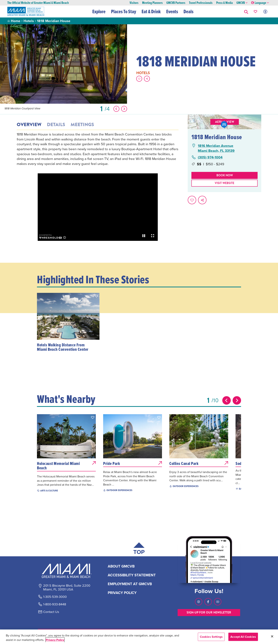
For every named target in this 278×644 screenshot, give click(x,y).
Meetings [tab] (82, 125)
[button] (246, 11)
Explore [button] (99, 11)
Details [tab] (56, 125)
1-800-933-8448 (55, 604)
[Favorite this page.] (139, 79)
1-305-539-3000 (55, 597)
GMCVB (242, 3)
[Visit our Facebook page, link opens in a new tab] (208, 602)
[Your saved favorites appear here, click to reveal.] (255, 11)
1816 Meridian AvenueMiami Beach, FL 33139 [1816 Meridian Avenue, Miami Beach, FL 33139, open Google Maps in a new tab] (216, 148)
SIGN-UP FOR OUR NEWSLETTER (209, 612)
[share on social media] (147, 79)
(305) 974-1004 (210, 157)
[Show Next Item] (124, 109)
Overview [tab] (29, 125)
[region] (139, 637)
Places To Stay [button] (124, 11)
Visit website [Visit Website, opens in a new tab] (224, 183)
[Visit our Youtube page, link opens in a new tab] (218, 602)
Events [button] (172, 11)
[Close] (272, 636)
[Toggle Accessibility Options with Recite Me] (265, 11)
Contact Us (51, 612)
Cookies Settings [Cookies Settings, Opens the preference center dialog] (211, 637)
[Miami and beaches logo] (67, 571)
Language (260, 3)
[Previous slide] (227, 400)
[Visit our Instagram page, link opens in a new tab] (199, 602)
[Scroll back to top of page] (139, 549)
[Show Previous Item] (116, 109)
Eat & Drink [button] (151, 11)
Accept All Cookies (243, 637)
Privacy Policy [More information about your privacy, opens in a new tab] (55, 640)
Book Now (225, 175)
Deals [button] (188, 11)
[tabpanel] (98, 149)
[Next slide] (237, 400)
